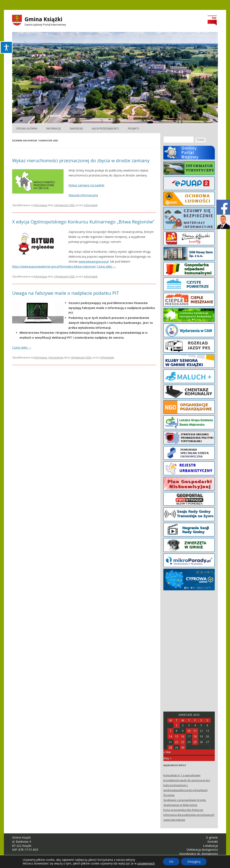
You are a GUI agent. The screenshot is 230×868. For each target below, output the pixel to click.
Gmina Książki (43, 19)
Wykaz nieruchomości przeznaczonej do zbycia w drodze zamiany (81, 160)
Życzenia (169, 795)
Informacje (53, 129)
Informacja (40, 205)
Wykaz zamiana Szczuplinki (86, 185)
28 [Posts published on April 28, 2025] (170, 748)
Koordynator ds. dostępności (199, 854)
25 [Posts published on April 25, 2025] (195, 742)
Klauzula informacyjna (83, 195)
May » (167, 758)
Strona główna (27, 129)
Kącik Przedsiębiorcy (106, 129)
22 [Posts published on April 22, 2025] (177, 742)
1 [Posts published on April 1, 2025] (177, 725)
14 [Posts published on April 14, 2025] (170, 736)
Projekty (134, 129)
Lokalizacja (210, 846)
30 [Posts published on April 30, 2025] (183, 748)
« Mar (167, 752)
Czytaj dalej (106, 266)
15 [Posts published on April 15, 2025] (177, 736)
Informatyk (91, 205)
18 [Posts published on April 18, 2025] (195, 736)
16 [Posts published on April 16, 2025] (183, 736)
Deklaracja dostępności (202, 850)
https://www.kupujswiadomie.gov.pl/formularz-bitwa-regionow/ (54, 266)
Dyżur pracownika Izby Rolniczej (183, 810)
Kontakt (213, 842)
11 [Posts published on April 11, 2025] (195, 731)
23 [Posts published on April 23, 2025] (183, 742)
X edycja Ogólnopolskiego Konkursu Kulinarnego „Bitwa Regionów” (83, 222)
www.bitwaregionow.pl (94, 261)
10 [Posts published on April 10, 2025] (189, 731)
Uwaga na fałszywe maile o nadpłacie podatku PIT (66, 293)
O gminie (212, 837)
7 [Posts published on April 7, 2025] (170, 731)
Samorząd (76, 129)
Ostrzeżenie (56, 357)
